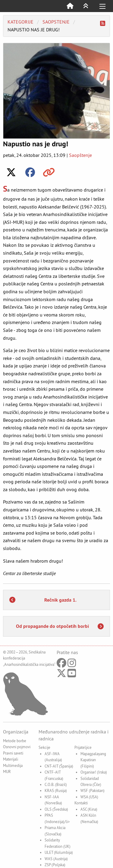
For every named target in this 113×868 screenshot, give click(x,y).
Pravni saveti (13, 753)
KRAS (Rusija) (56, 790)
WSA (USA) (89, 797)
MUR (7, 771)
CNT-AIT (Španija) (59, 766)
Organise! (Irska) (94, 772)
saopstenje (56, 22)
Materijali (11, 759)
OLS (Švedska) (56, 809)
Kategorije (20, 22)
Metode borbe (15, 741)
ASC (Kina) (89, 809)
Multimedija (13, 765)
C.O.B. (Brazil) (56, 784)
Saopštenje (80, 155)
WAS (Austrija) (56, 859)
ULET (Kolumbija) (59, 852)
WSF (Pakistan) (93, 790)
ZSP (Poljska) (55, 865)
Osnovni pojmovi (17, 747)
